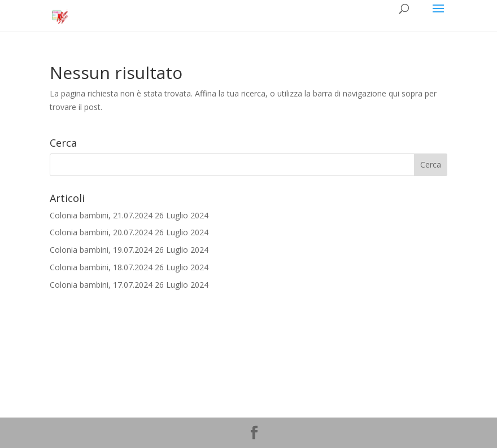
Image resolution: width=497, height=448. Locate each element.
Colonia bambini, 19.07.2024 (101, 250)
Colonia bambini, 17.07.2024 (101, 285)
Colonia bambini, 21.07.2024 (101, 215)
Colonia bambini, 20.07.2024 (101, 232)
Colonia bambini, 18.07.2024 (101, 267)
